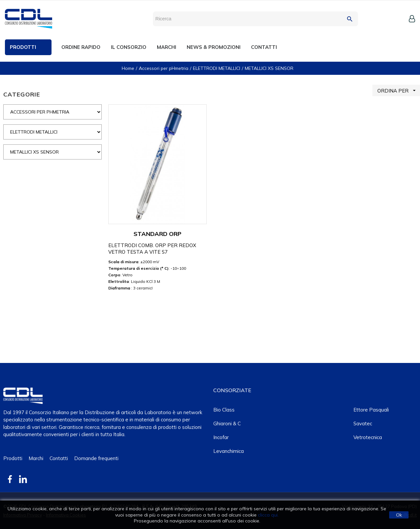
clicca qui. (268, 515)
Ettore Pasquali (371, 410)
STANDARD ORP (157, 234)
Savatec (363, 423)
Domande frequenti (96, 458)
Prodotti (13, 458)
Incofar (221, 437)
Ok (399, 515)
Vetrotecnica (368, 437)
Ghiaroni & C (227, 423)
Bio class (224, 410)
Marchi (36, 458)
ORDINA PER (399, 90)
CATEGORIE (22, 94)
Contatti (59, 458)
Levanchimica (229, 451)
